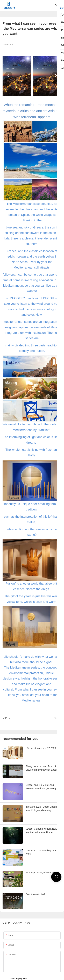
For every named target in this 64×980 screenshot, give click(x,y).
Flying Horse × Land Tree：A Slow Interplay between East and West (43, 768)
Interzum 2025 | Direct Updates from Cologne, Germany (42, 809)
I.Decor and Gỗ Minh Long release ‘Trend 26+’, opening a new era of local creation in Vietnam (42, 787)
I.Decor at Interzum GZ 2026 (41, 748)
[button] (8, 76)
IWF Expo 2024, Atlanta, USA (41, 873)
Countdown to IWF (35, 894)
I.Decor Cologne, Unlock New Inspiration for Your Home (41, 831)
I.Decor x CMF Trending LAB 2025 (41, 852)
